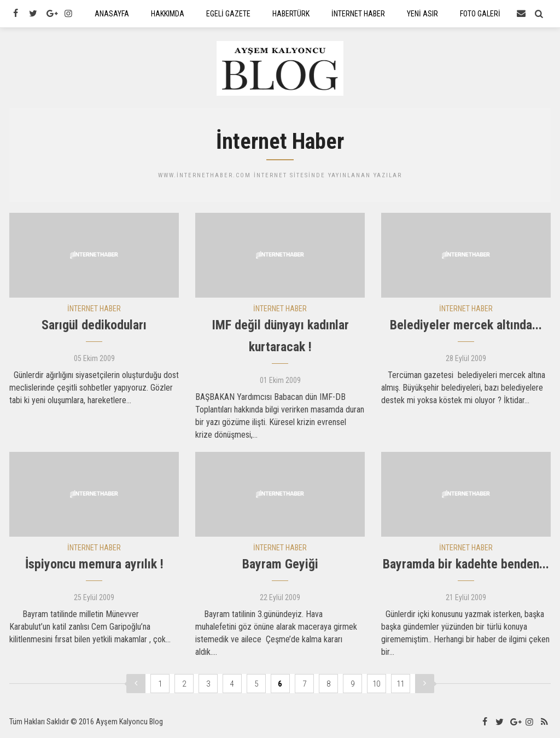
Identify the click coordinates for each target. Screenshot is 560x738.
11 (400, 686)
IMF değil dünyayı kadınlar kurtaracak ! (280, 339)
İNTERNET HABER (94, 311)
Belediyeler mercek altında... (466, 328)
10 (376, 686)
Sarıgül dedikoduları (94, 328)
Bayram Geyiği (280, 567)
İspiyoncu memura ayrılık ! (94, 567)
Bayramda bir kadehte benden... (466, 567)
